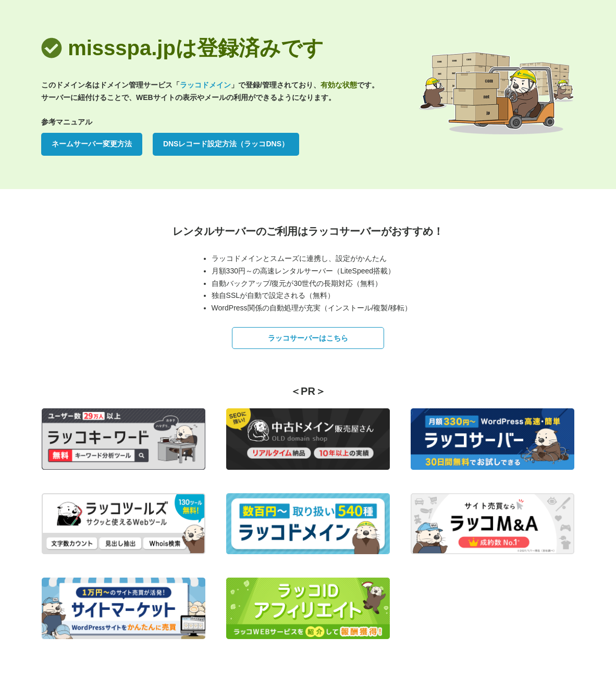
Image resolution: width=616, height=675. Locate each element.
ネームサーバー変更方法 (92, 144)
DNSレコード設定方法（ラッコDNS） (226, 144)
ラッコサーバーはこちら (308, 338)
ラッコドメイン (205, 85)
